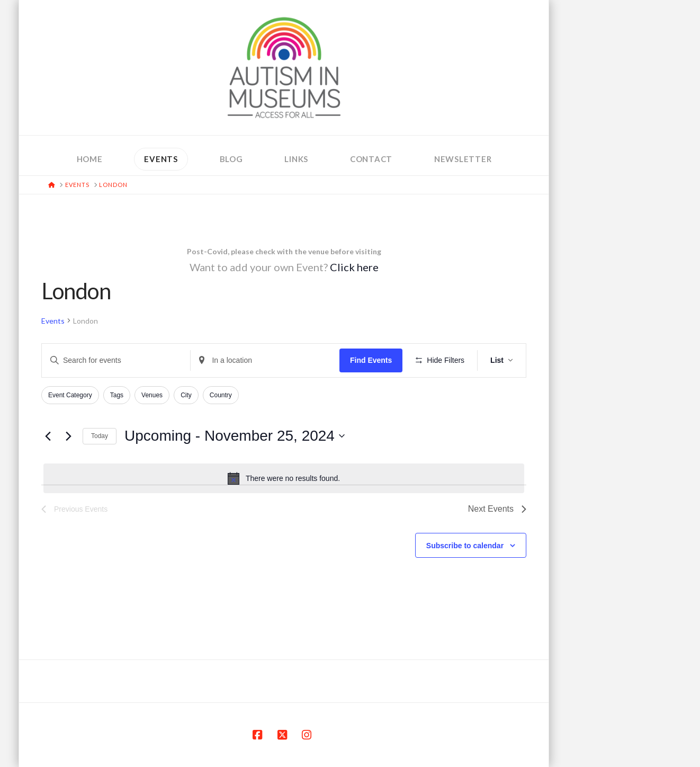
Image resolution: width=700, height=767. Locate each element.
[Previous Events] (48, 436)
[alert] (284, 478)
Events (53, 321)
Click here (354, 267)
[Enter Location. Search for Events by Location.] (265, 360)
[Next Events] (68, 436)
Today (100, 436)
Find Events (371, 360)
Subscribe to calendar (465, 546)
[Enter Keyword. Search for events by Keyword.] (116, 360)
